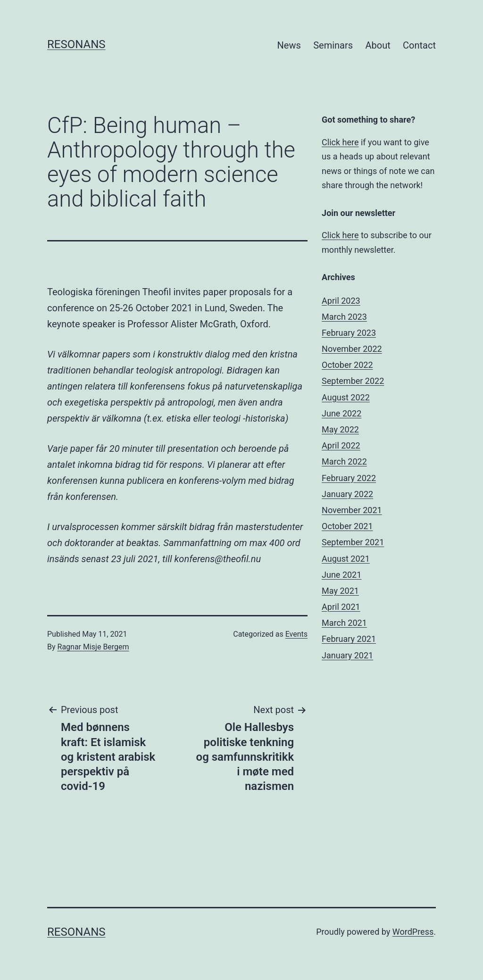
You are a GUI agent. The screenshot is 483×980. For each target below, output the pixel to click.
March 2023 (344, 317)
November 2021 (352, 510)
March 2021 (344, 623)
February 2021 (349, 639)
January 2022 (347, 494)
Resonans (76, 44)
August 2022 (346, 397)
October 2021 (347, 526)
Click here (340, 142)
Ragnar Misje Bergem (93, 647)
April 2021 (341, 607)
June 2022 (341, 413)
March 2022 (344, 461)
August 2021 (346, 559)
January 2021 (347, 655)
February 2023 (349, 333)
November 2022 (352, 349)
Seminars (333, 45)
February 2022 (349, 478)
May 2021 (340, 591)
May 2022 (340, 429)
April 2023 (341, 301)
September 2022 (353, 381)
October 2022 (347, 365)
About (378, 45)
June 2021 (341, 575)
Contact (419, 45)
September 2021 (353, 542)
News (289, 45)
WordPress (413, 932)
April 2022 (341, 445)
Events (296, 634)
